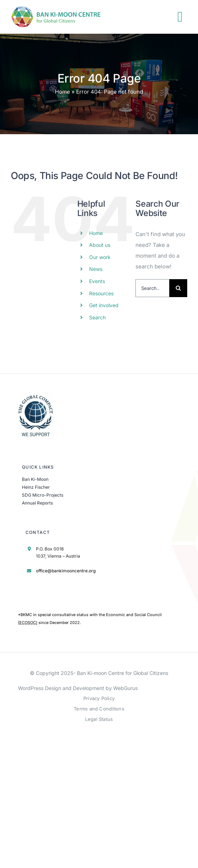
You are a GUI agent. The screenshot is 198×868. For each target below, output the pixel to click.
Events (97, 281)
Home (63, 92)
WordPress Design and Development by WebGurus (78, 688)
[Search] (178, 288)
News (96, 269)
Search (97, 317)
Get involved (104, 305)
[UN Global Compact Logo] (36, 395)
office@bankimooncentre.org (66, 571)
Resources (101, 293)
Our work (100, 257)
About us (100, 245)
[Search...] (152, 288)
